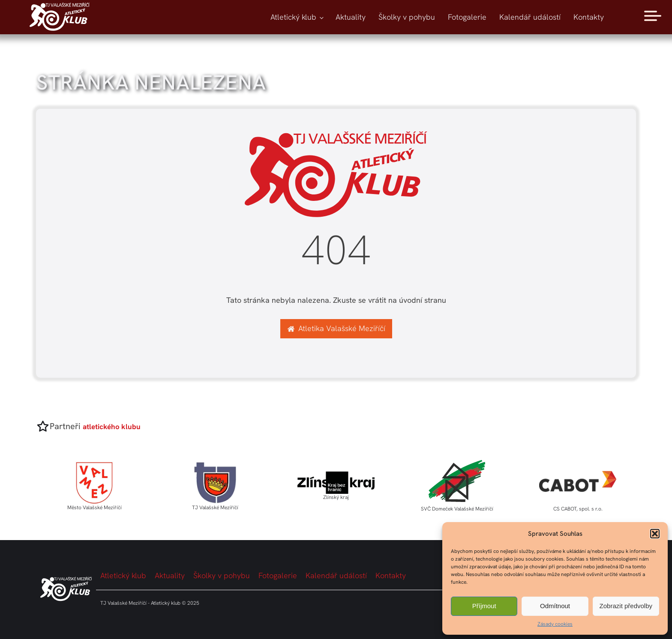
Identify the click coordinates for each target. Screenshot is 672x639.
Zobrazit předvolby (626, 606)
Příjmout (484, 606)
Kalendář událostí (530, 17)
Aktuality (351, 17)
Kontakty (589, 17)
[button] (655, 534)
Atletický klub (293, 17)
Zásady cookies (555, 624)
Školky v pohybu (407, 17)
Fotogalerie (467, 17)
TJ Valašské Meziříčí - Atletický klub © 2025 (150, 603)
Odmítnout (555, 606)
